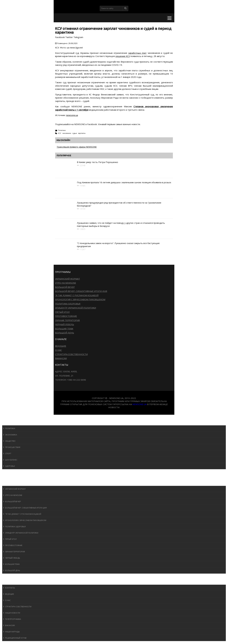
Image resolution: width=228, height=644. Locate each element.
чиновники (67, 133)
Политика (62, 130)
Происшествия (13, 447)
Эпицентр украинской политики (76, 308)
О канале (9, 582)
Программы (11, 483)
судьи (75, 133)
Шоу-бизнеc (11, 460)
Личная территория (67, 320)
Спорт (8, 453)
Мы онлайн (63, 140)
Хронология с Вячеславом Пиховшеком (80, 299)
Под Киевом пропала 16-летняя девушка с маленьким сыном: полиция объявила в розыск (124, 182)
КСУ (60, 133)
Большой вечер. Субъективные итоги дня (81, 291)
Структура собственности (71, 354)
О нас (58, 350)
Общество (10, 441)
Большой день (65, 333)
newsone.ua (72, 115)
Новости (10, 423)
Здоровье (10, 466)
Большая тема (64, 329)
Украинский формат (68, 279)
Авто (7, 477)
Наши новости (13, 613)
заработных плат (137, 53)
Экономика (11, 435)
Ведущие (61, 346)
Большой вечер (65, 287)
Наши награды (12, 632)
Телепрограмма (13, 619)
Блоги (8, 576)
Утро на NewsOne (66, 283)
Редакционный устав (16, 638)
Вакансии (61, 358)
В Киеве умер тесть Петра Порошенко (97, 162)
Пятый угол (62, 312)
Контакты (10, 588)
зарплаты (82, 133)
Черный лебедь (65, 324)
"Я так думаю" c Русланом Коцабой (77, 295)
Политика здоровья (68, 304)
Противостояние (66, 316)
